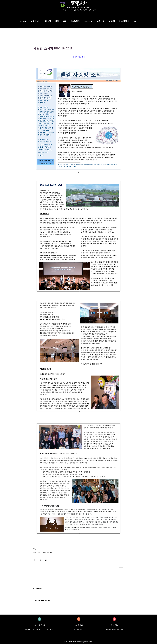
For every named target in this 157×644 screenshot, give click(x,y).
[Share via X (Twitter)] (40, 560)
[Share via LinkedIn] (46, 560)
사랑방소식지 (47, 552)
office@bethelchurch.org (115, 629)
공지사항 (37, 552)
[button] (35, 20)
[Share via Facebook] (34, 560)
